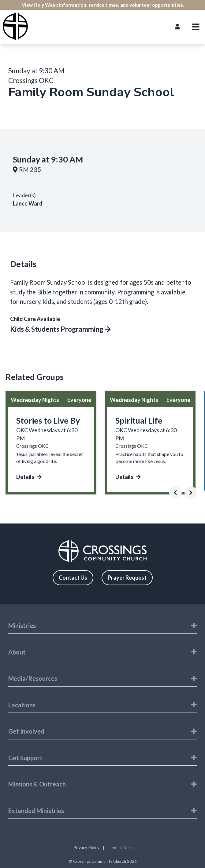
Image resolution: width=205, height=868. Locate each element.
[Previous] (175, 492)
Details (29, 477)
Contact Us (73, 578)
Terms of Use (120, 848)
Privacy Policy (86, 848)
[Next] (191, 492)
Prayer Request (127, 578)
